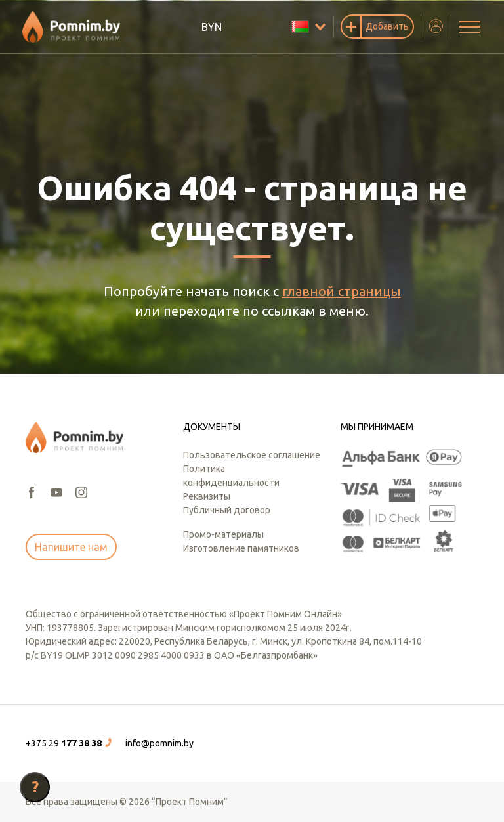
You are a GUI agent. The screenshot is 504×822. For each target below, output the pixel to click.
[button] (70, 744)
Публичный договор (227, 510)
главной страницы (342, 291)
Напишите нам (71, 547)
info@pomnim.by (159, 743)
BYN (212, 27)
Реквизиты (207, 496)
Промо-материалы (223, 534)
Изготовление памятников (241, 548)
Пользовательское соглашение (252, 455)
